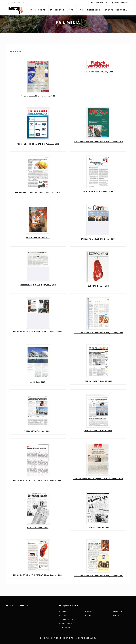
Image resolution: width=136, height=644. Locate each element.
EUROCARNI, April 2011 (98, 286)
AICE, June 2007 (38, 382)
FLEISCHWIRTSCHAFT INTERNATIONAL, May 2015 (38, 193)
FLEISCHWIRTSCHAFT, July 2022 (98, 72)
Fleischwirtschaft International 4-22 (38, 96)
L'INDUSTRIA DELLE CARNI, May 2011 (98, 239)
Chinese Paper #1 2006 (38, 528)
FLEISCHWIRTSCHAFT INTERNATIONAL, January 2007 (38, 480)
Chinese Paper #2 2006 (98, 527)
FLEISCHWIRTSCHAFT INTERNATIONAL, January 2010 (38, 332)
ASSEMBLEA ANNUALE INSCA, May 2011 (38, 285)
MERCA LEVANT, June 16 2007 (38, 431)
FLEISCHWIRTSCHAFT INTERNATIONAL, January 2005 (98, 576)
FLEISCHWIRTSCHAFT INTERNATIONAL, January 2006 (38, 575)
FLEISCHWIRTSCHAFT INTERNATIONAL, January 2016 (98, 142)
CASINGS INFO (58, 10)
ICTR (72, 10)
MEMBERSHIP (95, 10)
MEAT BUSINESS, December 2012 (98, 191)
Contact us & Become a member (70, 624)
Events (109, 10)
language (98, 3)
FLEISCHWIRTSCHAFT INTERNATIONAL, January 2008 (98, 333)
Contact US (122, 10)
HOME (33, 10)
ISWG (81, 10)
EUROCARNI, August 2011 (38, 238)
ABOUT (43, 10)
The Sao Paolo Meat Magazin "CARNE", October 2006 (98, 479)
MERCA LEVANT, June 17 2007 (98, 431)
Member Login (120, 3)
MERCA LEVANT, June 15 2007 (98, 381)
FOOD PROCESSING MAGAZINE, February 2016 (38, 144)
